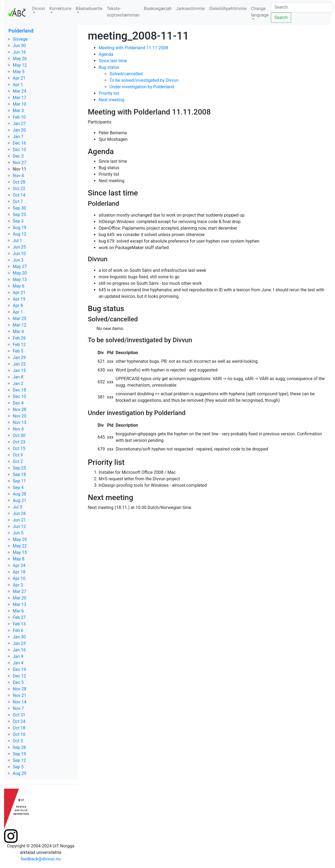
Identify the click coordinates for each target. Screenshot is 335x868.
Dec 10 (19, 150)
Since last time (113, 61)
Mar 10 (19, 104)
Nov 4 (18, 176)
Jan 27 (19, 124)
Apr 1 (18, 85)
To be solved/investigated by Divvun (144, 80)
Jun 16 (19, 52)
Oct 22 (19, 189)
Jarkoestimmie (191, 9)
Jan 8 (18, 377)
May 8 (19, 559)
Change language (260, 12)
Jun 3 (18, 260)
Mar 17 (19, 98)
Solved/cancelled (126, 74)
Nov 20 (19, 416)
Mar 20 (19, 598)
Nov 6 (18, 429)
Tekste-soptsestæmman (123, 12)
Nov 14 (19, 702)
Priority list (109, 93)
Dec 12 (19, 676)
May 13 (20, 280)
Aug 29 (19, 773)
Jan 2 (18, 384)
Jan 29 (19, 358)
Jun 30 (19, 46)
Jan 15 (19, 371)
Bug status (109, 67)
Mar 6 (18, 611)
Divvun (38, 9)
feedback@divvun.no (41, 859)
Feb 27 (19, 617)
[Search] (302, 7)
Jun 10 (19, 254)
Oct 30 (19, 435)
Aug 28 (19, 494)
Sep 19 (19, 754)
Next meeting (111, 100)
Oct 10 (19, 734)
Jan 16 (19, 650)
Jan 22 (19, 364)
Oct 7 (18, 202)
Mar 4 (18, 332)
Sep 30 (19, 208)
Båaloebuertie (89, 9)
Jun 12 (19, 526)
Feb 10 (19, 117)
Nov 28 (19, 409)
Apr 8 (18, 306)
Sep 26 (19, 747)
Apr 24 (19, 565)
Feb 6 (18, 630)
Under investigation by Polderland (142, 87)
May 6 (19, 286)
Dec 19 (19, 669)
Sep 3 (18, 221)
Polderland (21, 31)
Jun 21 (19, 520)
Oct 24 (19, 721)
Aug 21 (19, 500)
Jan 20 (19, 130)
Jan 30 (19, 637)
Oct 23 (19, 442)
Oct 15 (19, 448)
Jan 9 (18, 656)
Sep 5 (18, 767)
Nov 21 (19, 695)
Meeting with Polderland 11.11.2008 (133, 48)
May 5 (19, 72)
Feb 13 (19, 624)
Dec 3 (18, 156)
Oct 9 (18, 455)
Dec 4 (18, 403)
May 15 (20, 552)
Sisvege (20, 39)
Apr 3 (18, 585)
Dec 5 (18, 682)
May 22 (20, 546)
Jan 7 (18, 137)
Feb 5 (18, 351)
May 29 (20, 539)
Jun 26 (19, 513)
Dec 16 (19, 143)
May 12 (20, 65)
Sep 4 (18, 487)
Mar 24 (19, 91)
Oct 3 (18, 741)
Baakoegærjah (158, 9)
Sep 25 (19, 468)
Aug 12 (19, 234)
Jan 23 (19, 643)
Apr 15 (19, 299)
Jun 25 (19, 247)
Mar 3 (18, 111)
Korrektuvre (60, 9)
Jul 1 (17, 241)
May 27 (20, 267)
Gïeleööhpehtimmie (228, 9)
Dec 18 (19, 390)
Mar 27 (19, 591)
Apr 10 (19, 578)
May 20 (20, 273)
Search (281, 17)
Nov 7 (18, 708)
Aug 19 (19, 228)
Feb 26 (19, 338)
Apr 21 (19, 78)
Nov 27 (19, 163)
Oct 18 (19, 728)
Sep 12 (19, 760)
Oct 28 (19, 182)
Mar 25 (19, 319)
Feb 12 (19, 345)
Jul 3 (17, 507)
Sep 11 (19, 481)
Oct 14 (19, 195)
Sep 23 (19, 215)
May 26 (20, 59)
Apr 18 (19, 572)
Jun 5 (18, 533)
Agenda (106, 54)
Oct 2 (18, 461)
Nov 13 (19, 422)
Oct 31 (19, 715)
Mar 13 (19, 604)
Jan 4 (18, 663)
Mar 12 (19, 325)
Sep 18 (19, 474)
